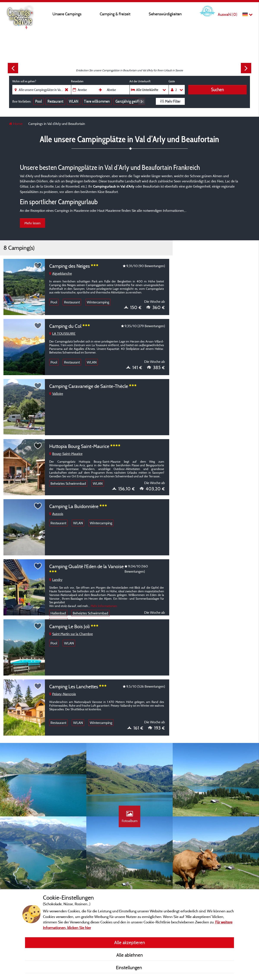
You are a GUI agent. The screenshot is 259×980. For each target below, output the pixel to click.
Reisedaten (77, 81)
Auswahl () (227, 14)
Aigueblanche (61, 273)
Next (246, 68)
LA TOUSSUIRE (62, 333)
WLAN (74, 101)
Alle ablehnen (130, 955)
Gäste (172, 81)
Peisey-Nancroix (63, 694)
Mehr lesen (32, 223)
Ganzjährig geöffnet (130, 101)
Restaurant (55, 101)
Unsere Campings (67, 14)
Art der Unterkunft (140, 81)
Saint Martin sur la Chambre (71, 634)
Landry (56, 580)
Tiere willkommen (97, 101)
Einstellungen (129, 967)
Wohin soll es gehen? (24, 81)
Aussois (56, 514)
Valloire (56, 394)
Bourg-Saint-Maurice (66, 454)
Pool (39, 101)
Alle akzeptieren (130, 942)
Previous (13, 68)
